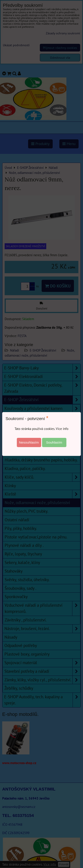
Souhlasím (54, 442)
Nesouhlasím (29, 442)
